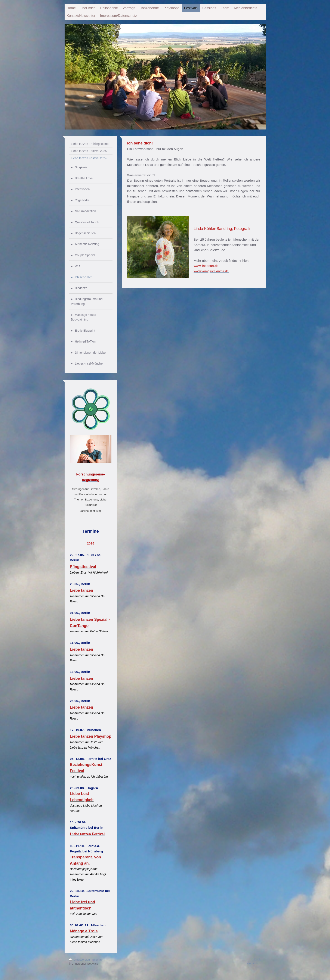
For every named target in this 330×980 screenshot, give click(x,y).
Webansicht (254, 963)
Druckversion (80, 959)
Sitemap (97, 959)
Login (258, 959)
